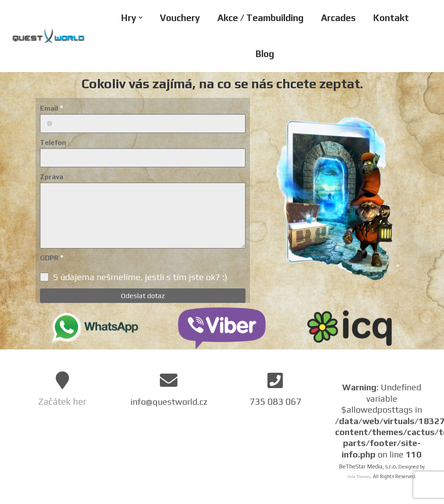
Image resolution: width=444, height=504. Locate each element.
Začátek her (62, 401)
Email (52, 108)
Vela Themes (359, 477)
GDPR (52, 258)
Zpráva (52, 177)
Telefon (53, 142)
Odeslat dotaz (143, 296)
